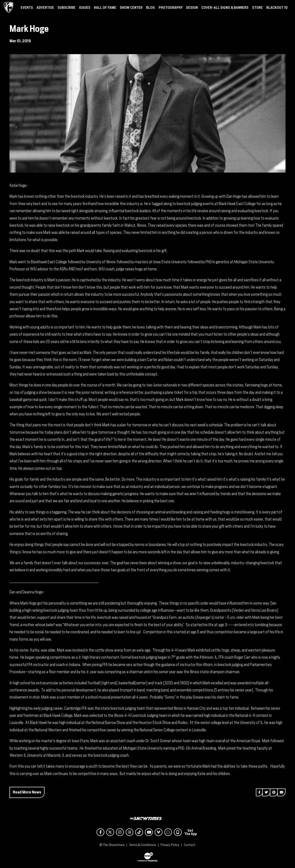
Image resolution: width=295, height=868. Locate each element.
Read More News (27, 792)
